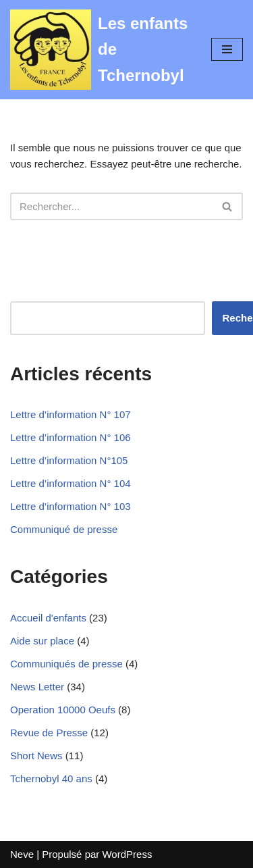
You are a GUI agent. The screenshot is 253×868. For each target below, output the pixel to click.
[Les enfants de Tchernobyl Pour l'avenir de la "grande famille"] (101, 50)
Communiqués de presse (66, 664)
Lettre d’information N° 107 (71, 414)
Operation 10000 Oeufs (63, 710)
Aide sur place (42, 641)
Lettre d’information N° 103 (71, 506)
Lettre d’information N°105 (69, 460)
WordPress (127, 854)
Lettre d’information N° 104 (71, 483)
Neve (22, 854)
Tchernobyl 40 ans (51, 778)
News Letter (37, 687)
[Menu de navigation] (227, 49)
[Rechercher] (111, 206)
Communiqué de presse (64, 529)
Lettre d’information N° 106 (71, 437)
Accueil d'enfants (48, 618)
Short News (36, 756)
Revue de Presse (49, 733)
